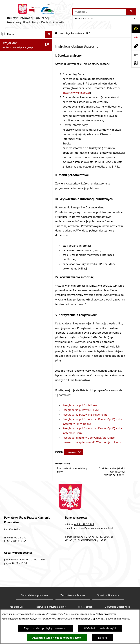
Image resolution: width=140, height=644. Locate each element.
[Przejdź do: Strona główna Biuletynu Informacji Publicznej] (56, 33)
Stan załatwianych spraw (35, 595)
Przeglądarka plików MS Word (81, 405)
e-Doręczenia (9, 124)
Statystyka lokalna (13, 109)
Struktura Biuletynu (108, 595)
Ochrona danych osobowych (19, 150)
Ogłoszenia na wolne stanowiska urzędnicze (22, 58)
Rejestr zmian (85, 607)
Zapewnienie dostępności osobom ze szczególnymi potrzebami (23, 159)
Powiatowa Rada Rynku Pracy (19, 102)
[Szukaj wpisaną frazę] (131, 12)
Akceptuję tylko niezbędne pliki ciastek (57, 638)
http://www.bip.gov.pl (77, 93)
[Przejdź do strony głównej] (36, 15)
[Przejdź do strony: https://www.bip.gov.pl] (136, 37)
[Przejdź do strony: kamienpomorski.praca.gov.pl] (136, 46)
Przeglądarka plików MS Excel (81, 410)
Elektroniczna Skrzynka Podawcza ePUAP (22, 133)
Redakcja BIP (9, 142)
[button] (50, 42)
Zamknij (103, 638)
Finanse (6, 95)
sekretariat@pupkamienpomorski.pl (93, 528)
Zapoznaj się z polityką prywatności (46, 628)
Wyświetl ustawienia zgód (100, 628)
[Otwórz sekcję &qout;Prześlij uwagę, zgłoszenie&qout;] (136, 55)
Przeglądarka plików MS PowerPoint (85, 415)
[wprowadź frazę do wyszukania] (99, 12)
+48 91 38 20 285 (84, 524)
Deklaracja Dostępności (118, 607)
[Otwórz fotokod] (136, 63)
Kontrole (7, 67)
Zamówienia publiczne (15, 49)
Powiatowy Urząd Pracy (15, 41)
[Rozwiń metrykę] (74, 452)
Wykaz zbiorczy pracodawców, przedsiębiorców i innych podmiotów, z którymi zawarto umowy (20, 81)
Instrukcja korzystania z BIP (18, 116)
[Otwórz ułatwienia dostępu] (136, 29)
